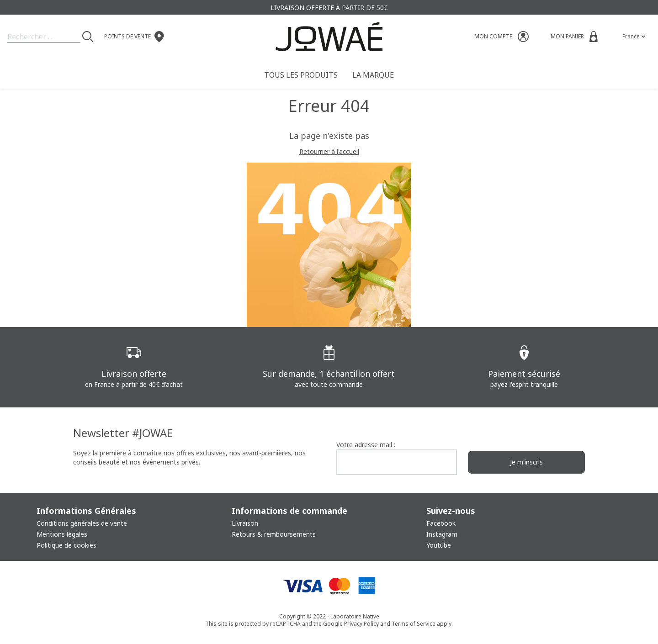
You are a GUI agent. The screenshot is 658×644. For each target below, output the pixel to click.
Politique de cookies (66, 545)
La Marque (373, 75)
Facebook (441, 523)
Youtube (439, 545)
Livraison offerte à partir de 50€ (329, 8)
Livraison (245, 523)
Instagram (442, 534)
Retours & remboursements (274, 534)
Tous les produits (301, 75)
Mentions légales (62, 534)
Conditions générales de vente (82, 523)
